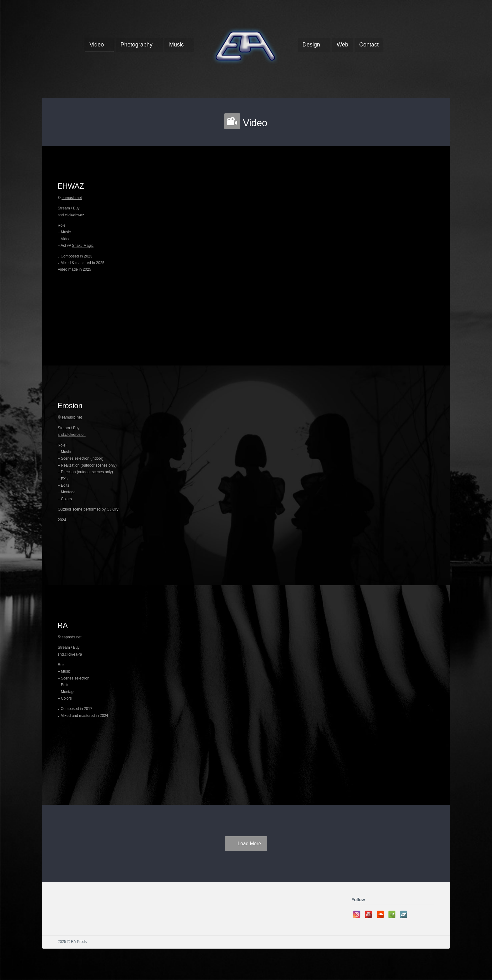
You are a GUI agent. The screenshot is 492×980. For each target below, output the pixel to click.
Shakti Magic (83, 246)
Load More (249, 844)
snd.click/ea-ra (70, 654)
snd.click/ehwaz (71, 215)
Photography (136, 45)
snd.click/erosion (72, 435)
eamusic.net (72, 198)
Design (311, 45)
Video (97, 45)
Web (342, 45)
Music (176, 45)
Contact (369, 45)
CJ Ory (112, 509)
